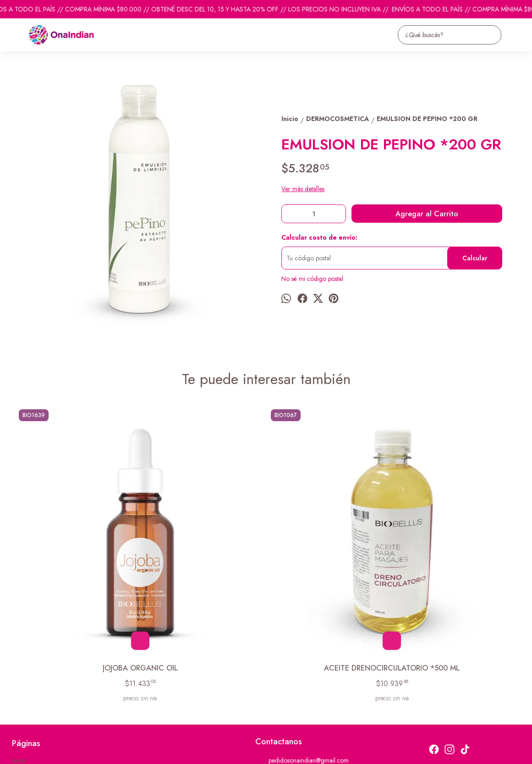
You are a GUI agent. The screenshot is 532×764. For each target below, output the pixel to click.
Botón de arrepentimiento (297, 751)
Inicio (19, 645)
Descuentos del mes (38, 679)
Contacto (24, 668)
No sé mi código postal (312, 279)
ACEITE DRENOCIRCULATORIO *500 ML (203, 547)
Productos (25, 656)
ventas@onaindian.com (292, 678)
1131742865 (279, 662)
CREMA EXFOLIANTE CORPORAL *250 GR (329, 547)
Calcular (475, 258)
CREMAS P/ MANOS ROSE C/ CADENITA (455, 547)
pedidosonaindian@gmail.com (302, 645)
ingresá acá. (254, 751)
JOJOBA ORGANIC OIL (77, 542)
